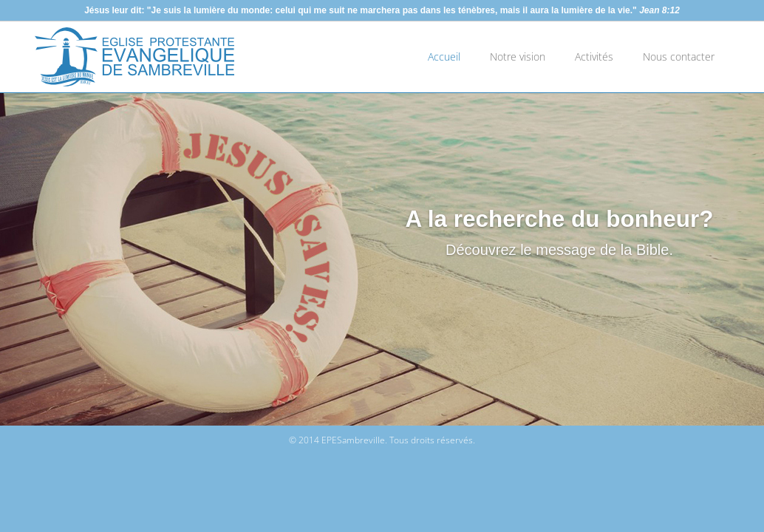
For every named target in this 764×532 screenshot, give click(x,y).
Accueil (444, 57)
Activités (594, 57)
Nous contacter (679, 57)
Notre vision (518, 57)
